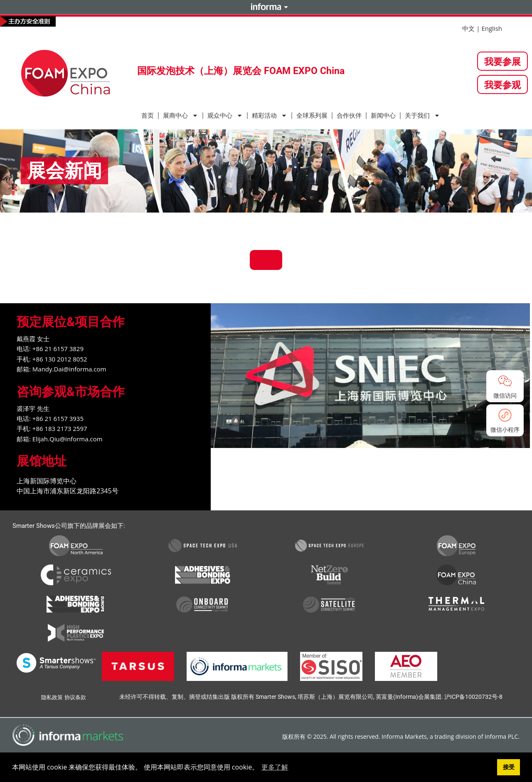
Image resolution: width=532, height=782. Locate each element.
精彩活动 (270, 115)
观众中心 (225, 115)
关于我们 (422, 115)
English (492, 28)
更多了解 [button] (275, 767)
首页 (148, 116)
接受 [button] (509, 767)
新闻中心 (383, 116)
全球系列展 (312, 116)
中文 (468, 28)
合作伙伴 (349, 116)
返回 (266, 260)
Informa (266, 7)
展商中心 (181, 115)
